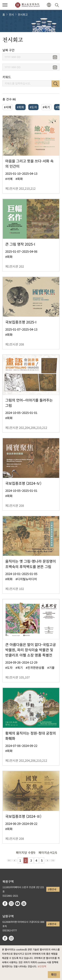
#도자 (33, 107)
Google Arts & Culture (24, 904)
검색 (56, 84)
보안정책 (42, 966)
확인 (54, 974)
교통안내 (52, 889)
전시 (11, 14)
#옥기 (46, 107)
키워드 (7, 77)
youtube (18, 904)
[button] (49, 5)
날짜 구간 (9, 50)
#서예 (8, 107)
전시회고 (23, 14)
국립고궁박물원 (27, 5)
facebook (5, 904)
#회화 (21, 107)
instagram (11, 904)
